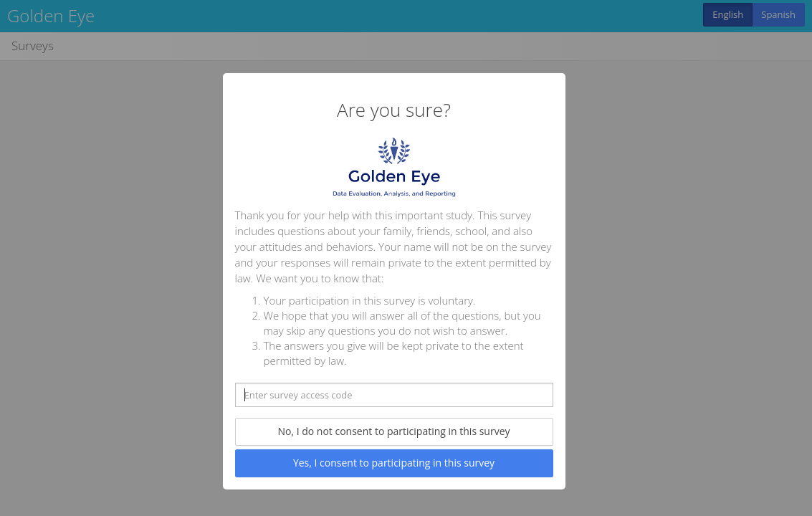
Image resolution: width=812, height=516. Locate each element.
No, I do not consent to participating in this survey (393, 431)
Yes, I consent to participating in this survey (394, 463)
